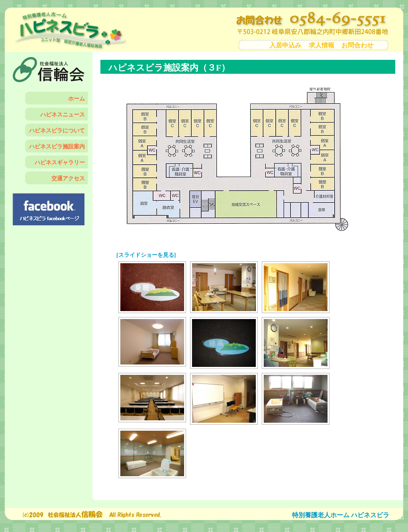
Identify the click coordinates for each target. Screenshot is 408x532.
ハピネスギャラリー (60, 163)
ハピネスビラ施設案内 (57, 147)
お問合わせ (357, 45)
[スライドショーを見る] (146, 255)
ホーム (76, 99)
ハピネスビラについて (57, 131)
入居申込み (285, 45)
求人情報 (322, 45)
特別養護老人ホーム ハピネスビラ (341, 515)
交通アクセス (68, 178)
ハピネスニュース (63, 115)
